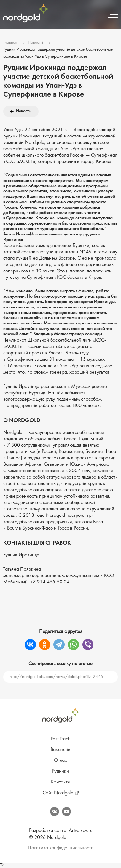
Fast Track (60, 739)
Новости (35, 43)
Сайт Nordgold (58, 793)
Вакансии (60, 750)
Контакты (61, 782)
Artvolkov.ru (81, 831)
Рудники (60, 771)
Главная (10, 43)
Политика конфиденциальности (61, 848)
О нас (60, 760)
